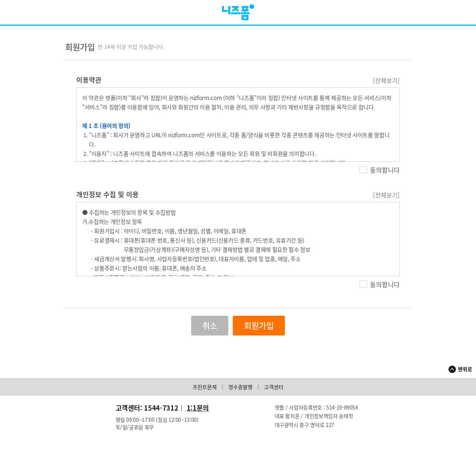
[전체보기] (386, 84)
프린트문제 (205, 391)
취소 (210, 329)
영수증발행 (240, 391)
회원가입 (259, 329)
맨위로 (465, 373)
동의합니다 (380, 174)
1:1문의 (198, 412)
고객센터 (274, 391)
